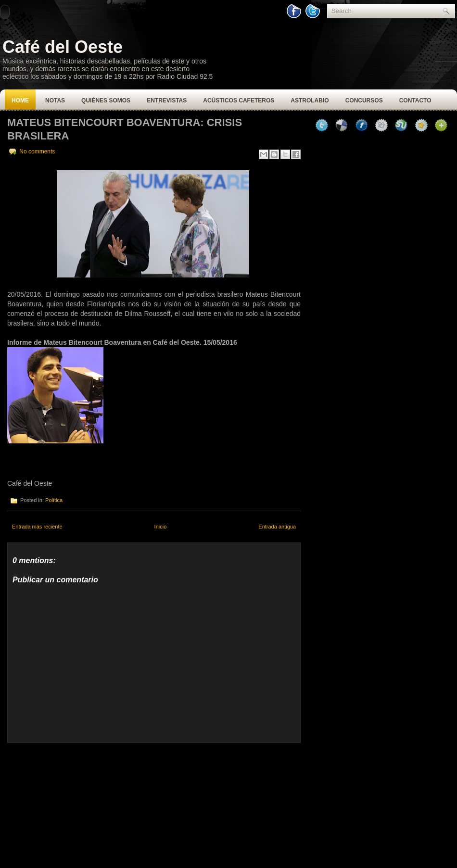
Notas (55, 101)
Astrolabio (310, 101)
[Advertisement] (79, 803)
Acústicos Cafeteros (239, 101)
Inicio (161, 527)
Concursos (364, 101)
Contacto (415, 101)
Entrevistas (167, 101)
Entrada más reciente (37, 527)
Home (20, 101)
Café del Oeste (63, 47)
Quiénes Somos (106, 101)
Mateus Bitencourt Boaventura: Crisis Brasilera (125, 129)
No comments (37, 151)
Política (54, 500)
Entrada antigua (277, 527)
